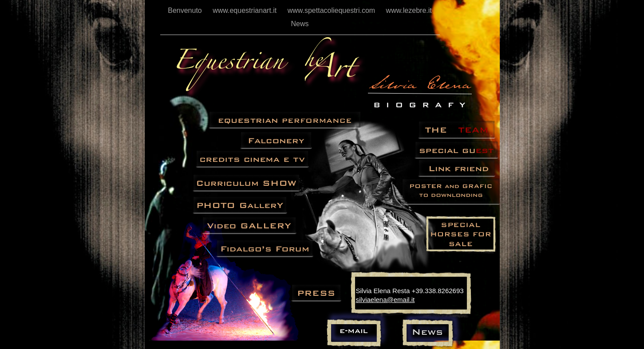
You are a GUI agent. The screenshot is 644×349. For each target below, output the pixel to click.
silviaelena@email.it (385, 300)
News (300, 24)
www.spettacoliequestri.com (332, 10)
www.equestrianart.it (246, 10)
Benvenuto (186, 10)
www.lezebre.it (409, 10)
